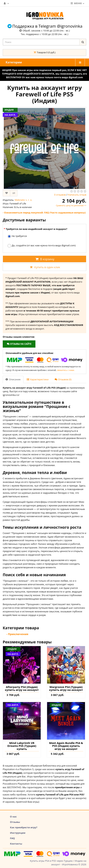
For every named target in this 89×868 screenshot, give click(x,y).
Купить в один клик (44, 267)
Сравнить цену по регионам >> (71, 205)
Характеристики (38, 379)
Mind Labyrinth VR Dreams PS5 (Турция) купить (22, 746)
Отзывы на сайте (19, 344)
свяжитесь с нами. (66, 370)
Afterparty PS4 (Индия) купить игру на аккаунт (22, 688)
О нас (13, 817)
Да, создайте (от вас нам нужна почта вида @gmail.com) (42, 246)
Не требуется (17, 236)
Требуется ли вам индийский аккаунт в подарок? (36, 229)
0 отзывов (60, 195)
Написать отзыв (77, 195)
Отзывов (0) (63, 379)
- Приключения (17, 634)
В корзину (44, 259)
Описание (13, 379)
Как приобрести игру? (24, 827)
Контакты (16, 844)
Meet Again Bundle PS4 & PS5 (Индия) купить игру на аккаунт (66, 746)
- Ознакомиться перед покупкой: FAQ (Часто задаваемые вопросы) (44, 213)
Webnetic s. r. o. (23, 200)
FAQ (12, 838)
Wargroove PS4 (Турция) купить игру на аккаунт (66, 688)
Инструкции (18, 833)
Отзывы (15, 822)
